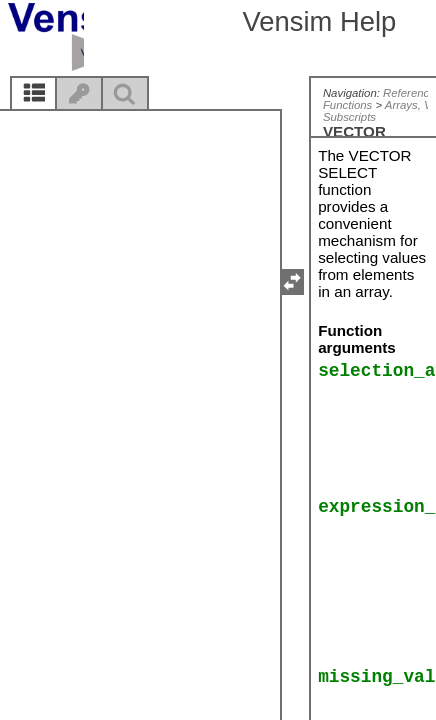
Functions (347, 105)
